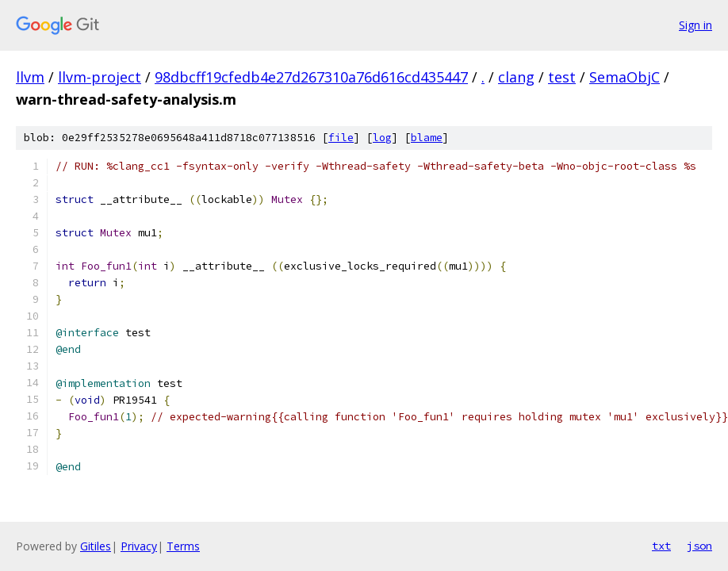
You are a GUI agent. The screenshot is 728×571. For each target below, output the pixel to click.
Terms (183, 546)
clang (516, 77)
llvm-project (100, 77)
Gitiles (96, 546)
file (341, 138)
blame (427, 138)
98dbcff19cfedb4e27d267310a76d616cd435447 (311, 77)
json (699, 546)
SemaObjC (625, 77)
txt (661, 546)
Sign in (695, 25)
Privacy (139, 546)
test (562, 77)
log (382, 138)
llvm (30, 77)
